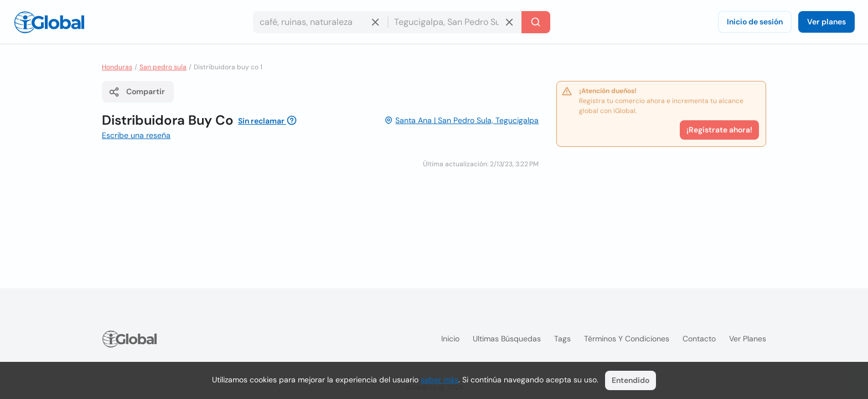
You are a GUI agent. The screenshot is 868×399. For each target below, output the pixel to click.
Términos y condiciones (627, 339)
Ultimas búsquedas (507, 339)
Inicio (450, 339)
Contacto (699, 339)
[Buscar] (536, 22)
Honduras (117, 67)
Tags (562, 339)
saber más (440, 380)
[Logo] (49, 22)
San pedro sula (163, 67)
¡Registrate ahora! (719, 130)
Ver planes (826, 22)
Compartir (137, 92)
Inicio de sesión (755, 22)
